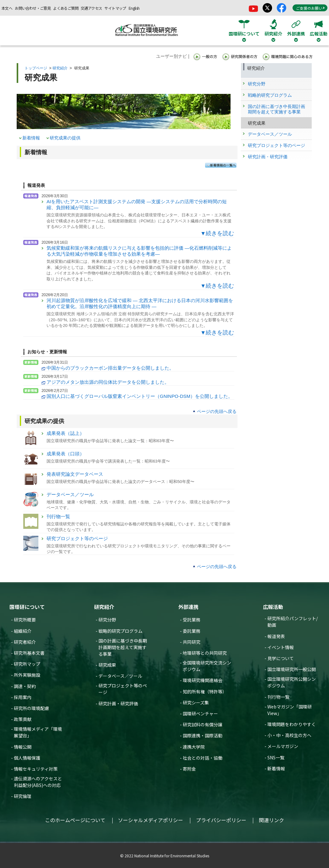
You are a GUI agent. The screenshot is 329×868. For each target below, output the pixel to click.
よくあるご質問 (66, 8)
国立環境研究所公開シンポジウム (292, 682)
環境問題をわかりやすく (292, 724)
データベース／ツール (120, 676)
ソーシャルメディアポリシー (151, 820)
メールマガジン (283, 746)
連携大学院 (194, 747)
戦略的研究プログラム (120, 631)
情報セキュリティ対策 (36, 769)
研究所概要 (25, 620)
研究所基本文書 (29, 653)
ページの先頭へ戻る (217, 411)
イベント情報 (281, 647)
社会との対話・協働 (203, 758)
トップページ (36, 68)
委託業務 (192, 631)
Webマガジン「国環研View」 (290, 710)
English (134, 8)
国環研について (27, 607)
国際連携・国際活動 (203, 735)
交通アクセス (91, 8)
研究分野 (107, 620)
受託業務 (192, 620)
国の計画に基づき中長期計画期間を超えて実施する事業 (123, 647)
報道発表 (276, 636)
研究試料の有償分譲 (203, 724)
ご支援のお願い (310, 8)
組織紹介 (23, 631)
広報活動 (273, 607)
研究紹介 (60, 68)
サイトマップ (115, 8)
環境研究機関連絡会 (203, 680)
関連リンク (271, 820)
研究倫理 (23, 796)
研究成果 (107, 665)
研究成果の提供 (65, 138)
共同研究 (192, 642)
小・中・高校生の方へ (289, 735)
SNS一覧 (276, 757)
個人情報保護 (27, 758)
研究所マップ (27, 664)
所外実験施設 (27, 675)
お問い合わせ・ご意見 (33, 8)
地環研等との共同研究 (205, 653)
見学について (281, 658)
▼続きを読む (217, 233)
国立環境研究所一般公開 (292, 669)
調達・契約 (25, 686)
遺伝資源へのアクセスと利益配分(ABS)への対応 (38, 782)
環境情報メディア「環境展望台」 (38, 732)
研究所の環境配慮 (31, 708)
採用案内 (23, 697)
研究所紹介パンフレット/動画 (293, 622)
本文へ (7, 8)
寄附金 (189, 769)
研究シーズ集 (196, 703)
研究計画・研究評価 (118, 703)
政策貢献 (23, 719)
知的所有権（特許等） (205, 692)
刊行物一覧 (278, 697)
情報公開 (23, 747)
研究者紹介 (25, 642)
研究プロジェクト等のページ (123, 689)
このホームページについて (75, 820)
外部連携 (188, 607)
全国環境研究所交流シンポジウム (207, 666)
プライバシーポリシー (221, 820)
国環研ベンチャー (200, 713)
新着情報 (31, 138)
